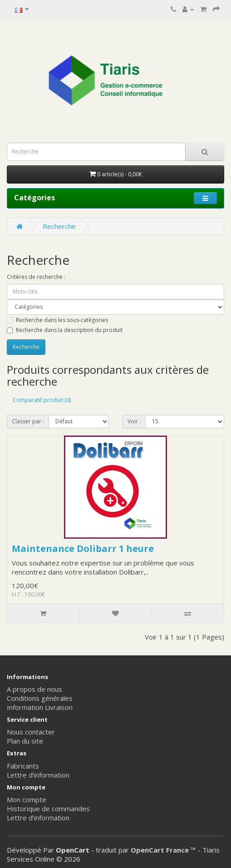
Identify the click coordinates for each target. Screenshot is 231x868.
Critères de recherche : (36, 277)
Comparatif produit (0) (42, 400)
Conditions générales (40, 698)
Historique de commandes (48, 808)
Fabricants (23, 766)
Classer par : (28, 421)
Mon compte (27, 799)
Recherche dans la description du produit (65, 330)
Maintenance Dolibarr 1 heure (83, 548)
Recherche (59, 226)
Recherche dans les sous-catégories (57, 320)
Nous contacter (31, 732)
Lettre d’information (38, 775)
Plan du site (25, 741)
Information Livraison (40, 707)
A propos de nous (34, 689)
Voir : (134, 421)
